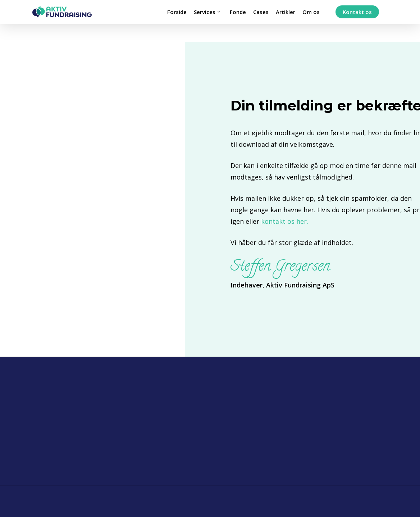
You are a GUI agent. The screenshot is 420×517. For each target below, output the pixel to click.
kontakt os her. (285, 221)
